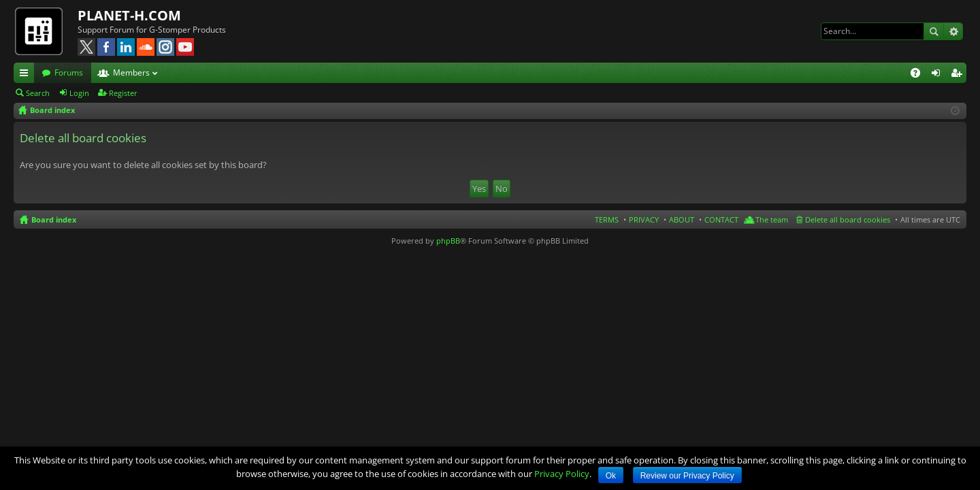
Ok (611, 476)
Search (934, 31)
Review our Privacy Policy (687, 476)
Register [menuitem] (959, 75)
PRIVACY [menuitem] (644, 219)
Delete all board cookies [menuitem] (848, 219)
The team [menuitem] (772, 219)
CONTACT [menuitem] (721, 219)
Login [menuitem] (938, 75)
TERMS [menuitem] (607, 219)
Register (123, 93)
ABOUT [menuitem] (682, 219)
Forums (69, 72)
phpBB (448, 241)
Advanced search (953, 31)
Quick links (27, 75)
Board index (54, 219)
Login (79, 93)
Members (131, 72)
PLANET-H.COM (129, 15)
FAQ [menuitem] (920, 75)
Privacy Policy (562, 474)
